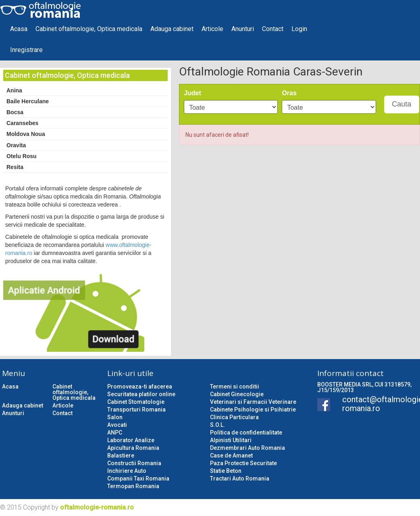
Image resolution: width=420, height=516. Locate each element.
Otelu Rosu (22, 156)
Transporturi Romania (136, 409)
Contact (273, 29)
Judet (192, 93)
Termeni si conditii (235, 386)
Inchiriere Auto (127, 471)
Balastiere (121, 455)
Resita (15, 167)
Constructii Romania (134, 463)
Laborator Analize (131, 440)
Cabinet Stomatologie (136, 402)
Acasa (19, 29)
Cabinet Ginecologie (237, 394)
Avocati (117, 425)
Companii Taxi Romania (138, 478)
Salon (115, 417)
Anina (14, 90)
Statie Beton (226, 471)
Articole (212, 29)
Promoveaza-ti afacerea (140, 386)
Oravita (16, 145)
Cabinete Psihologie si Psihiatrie (253, 409)
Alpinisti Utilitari (231, 440)
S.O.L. (217, 425)
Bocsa (15, 112)
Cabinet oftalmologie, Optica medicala (89, 29)
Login (299, 29)
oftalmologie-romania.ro (97, 507)
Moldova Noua (26, 134)
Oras (289, 93)
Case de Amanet (231, 455)
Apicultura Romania (133, 448)
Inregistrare (26, 50)
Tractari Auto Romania (240, 478)
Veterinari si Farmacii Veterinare (253, 402)
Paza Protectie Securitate (243, 463)
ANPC (115, 432)
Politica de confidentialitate (246, 432)
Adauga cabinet (172, 29)
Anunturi (243, 29)
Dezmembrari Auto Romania (247, 448)
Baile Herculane (28, 101)
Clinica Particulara (234, 417)
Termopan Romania (133, 486)
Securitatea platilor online (141, 394)
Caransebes (22, 123)
